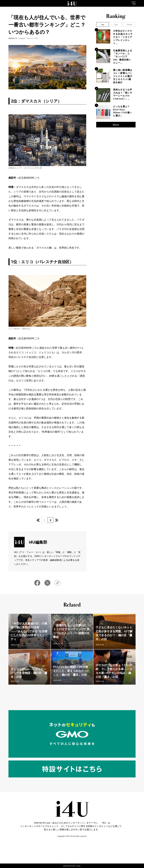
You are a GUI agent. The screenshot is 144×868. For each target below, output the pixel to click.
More (116, 125)
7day (116, 24)
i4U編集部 (22, 38)
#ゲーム (121, 684)
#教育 (78, 684)
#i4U (36, 38)
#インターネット (111, 648)
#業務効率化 (38, 648)
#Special (30, 38)
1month (129, 24)
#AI (22, 646)
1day (102, 24)
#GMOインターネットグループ (36, 646)
